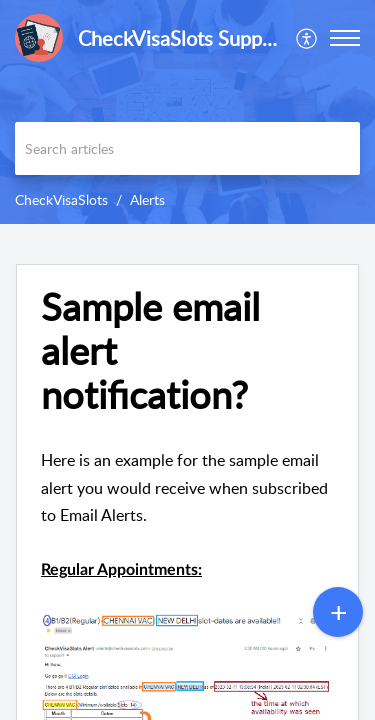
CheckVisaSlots (61, 199)
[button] (345, 38)
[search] (187, 148)
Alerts (147, 199)
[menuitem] (307, 38)
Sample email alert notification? (150, 350)
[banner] (187, 112)
